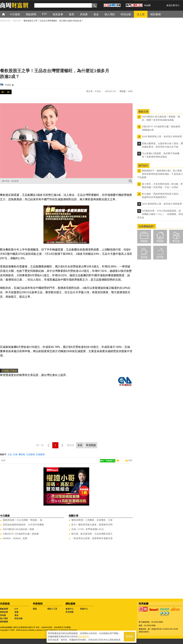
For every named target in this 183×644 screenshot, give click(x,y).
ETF (16, 609)
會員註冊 (171, 5)
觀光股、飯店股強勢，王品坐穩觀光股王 (92, 534)
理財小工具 (52, 609)
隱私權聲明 (83, 637)
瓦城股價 (40, 454)
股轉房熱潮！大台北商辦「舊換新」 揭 (22, 520)
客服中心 (84, 609)
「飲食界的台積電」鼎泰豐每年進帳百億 (92, 538)
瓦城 (15, 454)
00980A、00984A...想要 (15, 538)
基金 (16, 615)
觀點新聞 (4, 609)
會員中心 (70, 609)
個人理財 (4, 618)
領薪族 (144, 241)
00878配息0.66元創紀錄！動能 (18, 529)
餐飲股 (22, 454)
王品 (10, 454)
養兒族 (176, 241)
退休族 (144, 257)
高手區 (160, 257)
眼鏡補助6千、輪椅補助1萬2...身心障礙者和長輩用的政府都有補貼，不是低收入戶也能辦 (160, 174)
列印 (130, 460)
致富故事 (4, 612)
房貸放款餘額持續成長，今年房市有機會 (23, 525)
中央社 (8, 85)
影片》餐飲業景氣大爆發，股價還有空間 (92, 525)
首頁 (6, 14)
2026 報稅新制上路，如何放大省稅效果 (162, 136)
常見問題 (70, 612)
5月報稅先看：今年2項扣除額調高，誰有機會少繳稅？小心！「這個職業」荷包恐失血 (160, 214)
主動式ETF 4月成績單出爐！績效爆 (21, 534)
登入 (178, 5)
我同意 (129, 637)
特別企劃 (18, 618)
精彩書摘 (4, 622)
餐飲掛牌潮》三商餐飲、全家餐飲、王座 (92, 520)
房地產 (3, 615)
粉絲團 (147, 5)
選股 (35, 609)
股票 (16, 612)
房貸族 (160, 241)
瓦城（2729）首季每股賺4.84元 (88, 529)
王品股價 (30, 454)
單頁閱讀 (91, 445)
